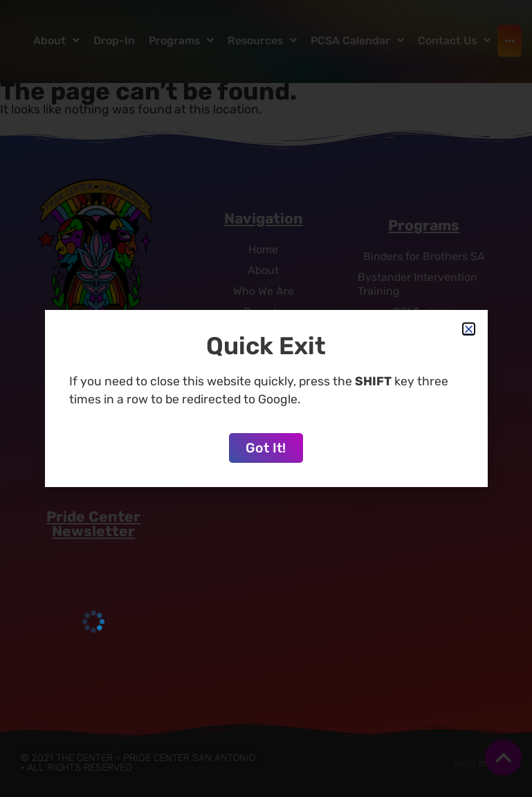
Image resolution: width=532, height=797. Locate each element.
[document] (266, 398)
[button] (469, 329)
